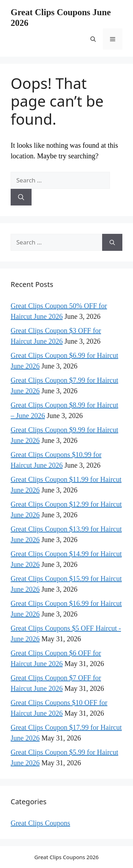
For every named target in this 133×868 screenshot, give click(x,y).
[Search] (21, 197)
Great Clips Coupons (40, 823)
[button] (93, 39)
